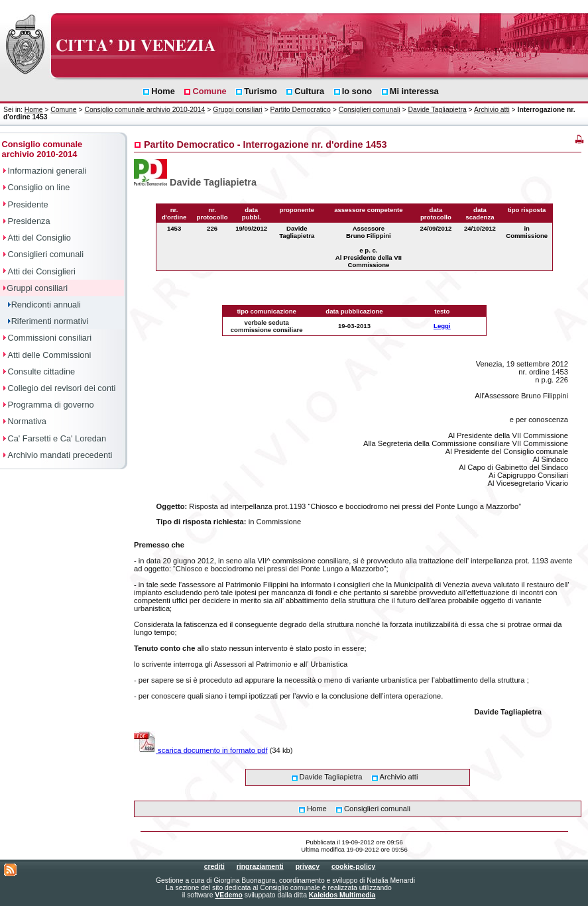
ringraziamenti (260, 867)
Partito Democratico (301, 110)
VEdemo (229, 895)
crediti (214, 867)
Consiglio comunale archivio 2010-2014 (145, 110)
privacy (308, 867)
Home (34, 110)
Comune (63, 110)
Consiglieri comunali (370, 110)
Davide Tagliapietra (438, 110)
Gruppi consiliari (238, 110)
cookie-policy (353, 867)
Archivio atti (492, 110)
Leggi (442, 326)
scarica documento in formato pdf (201, 750)
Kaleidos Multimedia (342, 895)
